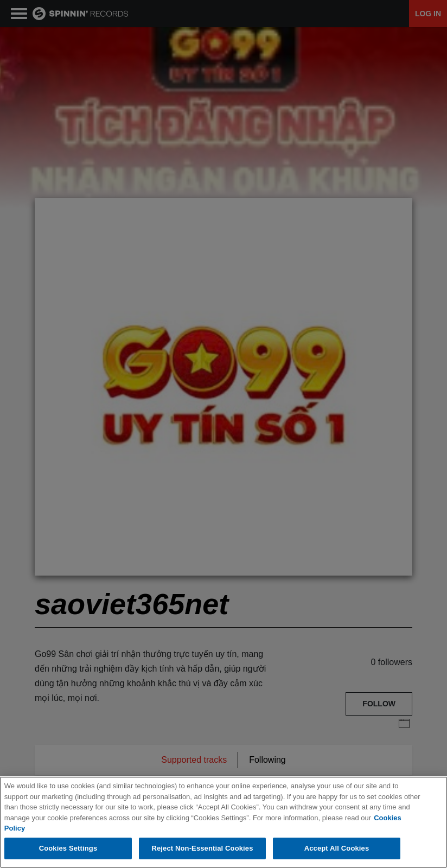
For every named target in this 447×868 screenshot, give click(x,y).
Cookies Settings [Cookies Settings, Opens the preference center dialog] (68, 848)
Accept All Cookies (337, 848)
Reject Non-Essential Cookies (202, 848)
